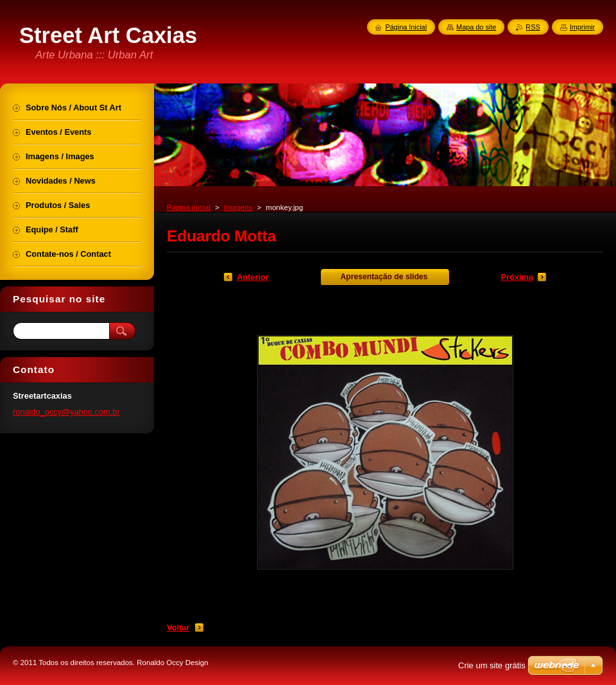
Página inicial (189, 207)
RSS (533, 27)
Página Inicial (406, 27)
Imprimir (582, 27)
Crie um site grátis (492, 665)
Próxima (517, 277)
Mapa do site (476, 27)
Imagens (238, 207)
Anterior (253, 277)
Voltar (178, 628)
